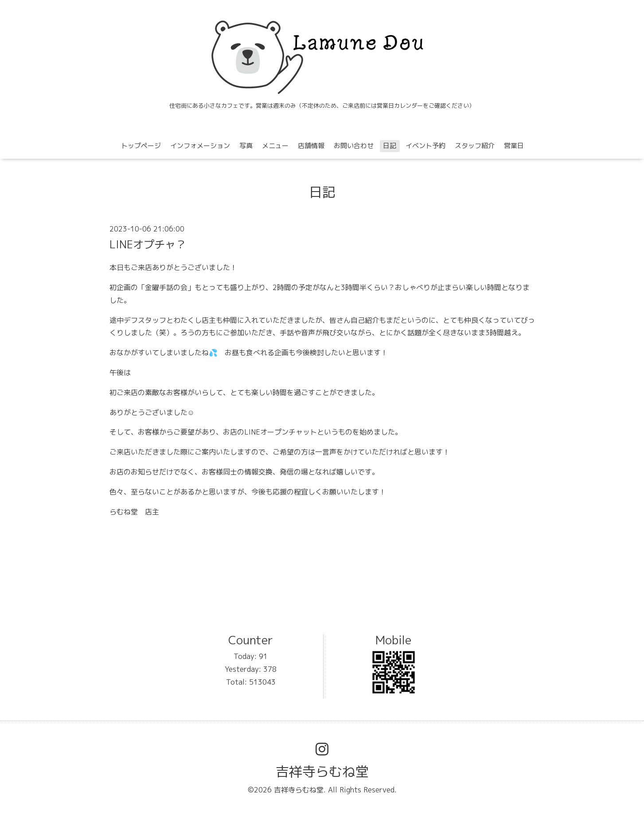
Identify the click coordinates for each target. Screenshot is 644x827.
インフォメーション (200, 146)
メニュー (275, 146)
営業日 (514, 146)
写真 (246, 146)
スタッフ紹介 (475, 146)
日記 (390, 146)
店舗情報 (311, 146)
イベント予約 (425, 146)
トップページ (141, 146)
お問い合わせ (354, 146)
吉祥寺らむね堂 (322, 772)
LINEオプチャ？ (148, 244)
